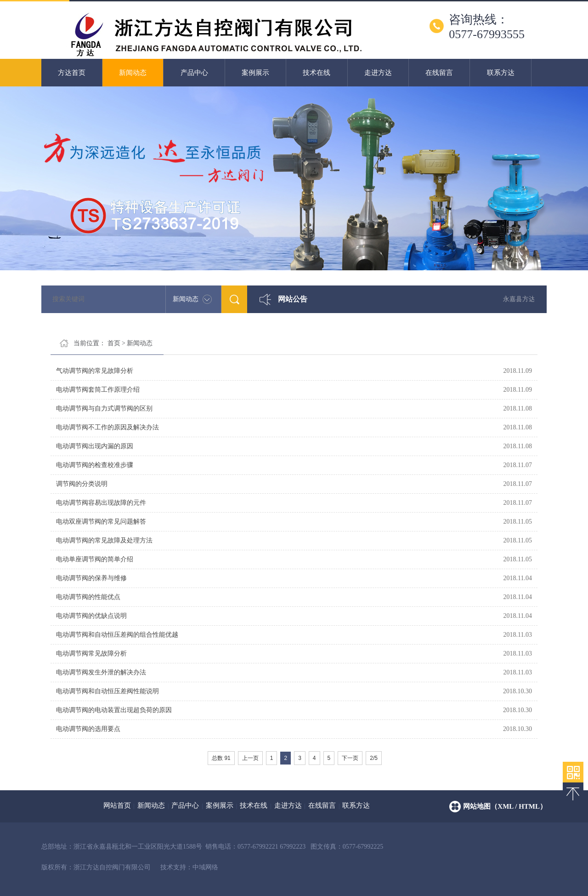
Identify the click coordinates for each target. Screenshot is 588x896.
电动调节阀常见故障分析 (91, 653)
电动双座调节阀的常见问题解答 (101, 522)
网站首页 (117, 805)
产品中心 (194, 73)
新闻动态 (133, 73)
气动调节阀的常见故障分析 (95, 371)
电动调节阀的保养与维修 (91, 578)
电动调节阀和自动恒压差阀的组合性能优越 (117, 635)
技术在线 (317, 73)
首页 (114, 343)
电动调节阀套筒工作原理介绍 (98, 390)
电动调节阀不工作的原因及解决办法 (107, 427)
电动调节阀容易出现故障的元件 (101, 503)
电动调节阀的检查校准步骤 (95, 465)
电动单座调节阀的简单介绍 (95, 559)
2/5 (374, 758)
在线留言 (439, 73)
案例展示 (255, 73)
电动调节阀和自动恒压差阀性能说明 (107, 691)
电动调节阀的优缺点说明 (91, 616)
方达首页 (72, 73)
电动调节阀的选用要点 (88, 729)
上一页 (250, 758)
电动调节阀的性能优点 (88, 597)
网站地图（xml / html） (505, 806)
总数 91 (221, 758)
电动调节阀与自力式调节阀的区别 (104, 408)
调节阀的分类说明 (82, 484)
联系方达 (501, 73)
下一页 (350, 758)
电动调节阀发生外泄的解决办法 (101, 672)
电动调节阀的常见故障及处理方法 (104, 540)
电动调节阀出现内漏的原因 (95, 446)
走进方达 (378, 73)
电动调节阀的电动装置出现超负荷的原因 (114, 710)
